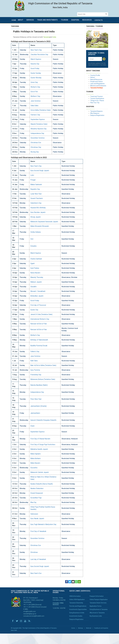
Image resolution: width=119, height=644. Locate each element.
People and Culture (96, 82)
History (93, 77)
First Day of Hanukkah (38, 531)
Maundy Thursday (37, 277)
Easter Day (34, 310)
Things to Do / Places (97, 101)
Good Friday (35, 68)
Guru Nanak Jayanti (37, 518)
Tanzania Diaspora (96, 111)
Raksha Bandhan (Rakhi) (39, 385)
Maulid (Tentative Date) (39, 124)
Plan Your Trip (95, 103)
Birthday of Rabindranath (39, 340)
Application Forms (96, 606)
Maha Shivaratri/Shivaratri (40, 226)
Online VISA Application (77, 599)
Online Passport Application (99, 599)
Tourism (64, 20)
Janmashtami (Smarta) (38, 406)
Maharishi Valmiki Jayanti (40, 472)
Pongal (33, 180)
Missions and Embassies (98, 86)
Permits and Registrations (78, 606)
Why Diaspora (95, 113)
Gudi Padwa (35, 268)
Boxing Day (35, 152)
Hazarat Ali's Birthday (38, 208)
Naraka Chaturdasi (37, 488)
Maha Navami (35, 463)
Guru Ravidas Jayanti (38, 212)
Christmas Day (36, 147)
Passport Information (97, 596)
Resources (87, 20)
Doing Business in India (77, 613)
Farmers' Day (35, 115)
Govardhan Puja (36, 498)
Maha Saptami (36, 454)
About (20, 20)
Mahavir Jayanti (36, 282)
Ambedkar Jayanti (37, 296)
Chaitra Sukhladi (36, 259)
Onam (32, 426)
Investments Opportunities (78, 609)
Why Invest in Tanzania (97, 613)
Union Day (34, 82)
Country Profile (95, 75)
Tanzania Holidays (97, 88)
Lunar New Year (36, 194)
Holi (32, 239)
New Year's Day (36, 50)
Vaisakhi (33, 287)
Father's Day (35, 352)
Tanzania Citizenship (76, 603)
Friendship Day (36, 375)
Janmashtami (35, 413)
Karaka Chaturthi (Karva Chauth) (42, 484)
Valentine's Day (36, 203)
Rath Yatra (34, 361)
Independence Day (37, 133)
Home (14, 20)
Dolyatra (33, 246)
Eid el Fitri (34, 92)
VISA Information (75, 596)
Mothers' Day (35, 96)
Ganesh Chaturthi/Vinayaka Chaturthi (43, 420)
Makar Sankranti (36, 185)
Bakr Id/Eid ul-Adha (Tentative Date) (43, 365)
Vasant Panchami (37, 198)
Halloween (34, 514)
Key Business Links (96, 616)
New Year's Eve (36, 573)
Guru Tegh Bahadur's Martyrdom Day (43, 524)
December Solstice (38, 138)
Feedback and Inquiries (101, 628)
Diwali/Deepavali (37, 493)
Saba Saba (34, 106)
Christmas (34, 552)
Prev (88, 39)
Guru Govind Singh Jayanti (40, 171)
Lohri (32, 175)
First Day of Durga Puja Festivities (43, 445)
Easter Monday (36, 78)
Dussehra (34, 468)
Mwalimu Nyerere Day (39, 129)
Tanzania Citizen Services (98, 603)
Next (107, 39)
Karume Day (35, 64)
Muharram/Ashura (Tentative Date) (43, 379)
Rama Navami (35, 273)
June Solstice (36, 101)
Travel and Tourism (97, 96)
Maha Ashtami (36, 458)
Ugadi (32, 263)
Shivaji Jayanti (36, 217)
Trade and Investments (47, 20)
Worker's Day (35, 87)
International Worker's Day (40, 319)
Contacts (99, 20)
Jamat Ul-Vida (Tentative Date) (41, 314)
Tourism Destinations (97, 98)
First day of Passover (38, 305)
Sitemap (80, 628)
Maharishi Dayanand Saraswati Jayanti (44, 222)
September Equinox (38, 119)
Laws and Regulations (97, 84)
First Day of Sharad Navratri (40, 439)
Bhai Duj (33, 502)
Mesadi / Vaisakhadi (38, 291)
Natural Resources (96, 79)
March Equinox (36, 59)
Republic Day (35, 189)
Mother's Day (35, 335)
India (54, 37)
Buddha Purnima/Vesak (39, 346)
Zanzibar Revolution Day (39, 55)
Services (30, 20)
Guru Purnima (35, 370)
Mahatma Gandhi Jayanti (39, 449)
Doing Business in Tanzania (99, 609)
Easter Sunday (36, 73)
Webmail (89, 628)
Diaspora (75, 20)
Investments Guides (76, 616)
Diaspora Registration (97, 115)
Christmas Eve (36, 143)
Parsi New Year (36, 399)
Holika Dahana (36, 232)
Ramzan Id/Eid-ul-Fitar (39, 324)
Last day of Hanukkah (38, 559)
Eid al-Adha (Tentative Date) (41, 110)
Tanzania (46, 37)
